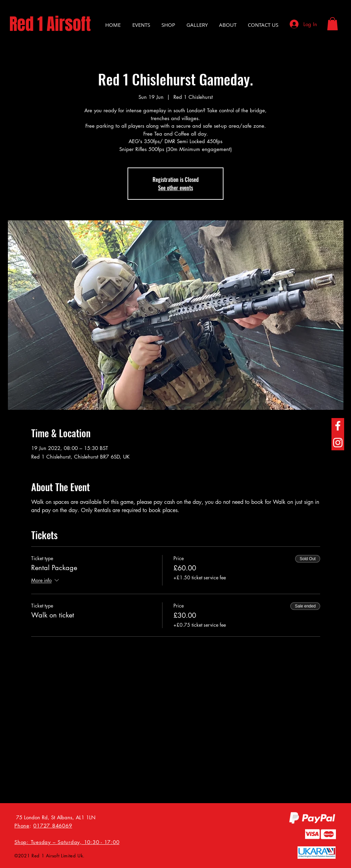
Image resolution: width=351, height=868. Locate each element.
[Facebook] (338, 426)
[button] (332, 24)
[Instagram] (338, 443)
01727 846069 (53, 826)
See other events (175, 188)
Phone (22, 826)
